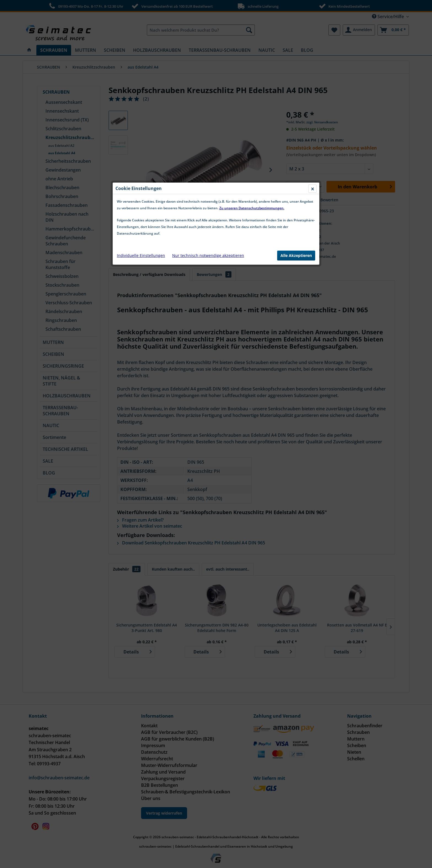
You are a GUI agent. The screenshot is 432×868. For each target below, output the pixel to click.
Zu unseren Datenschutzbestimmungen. (252, 84)
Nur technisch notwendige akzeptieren (208, 131)
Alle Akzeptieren (296, 131)
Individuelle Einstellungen (141, 131)
